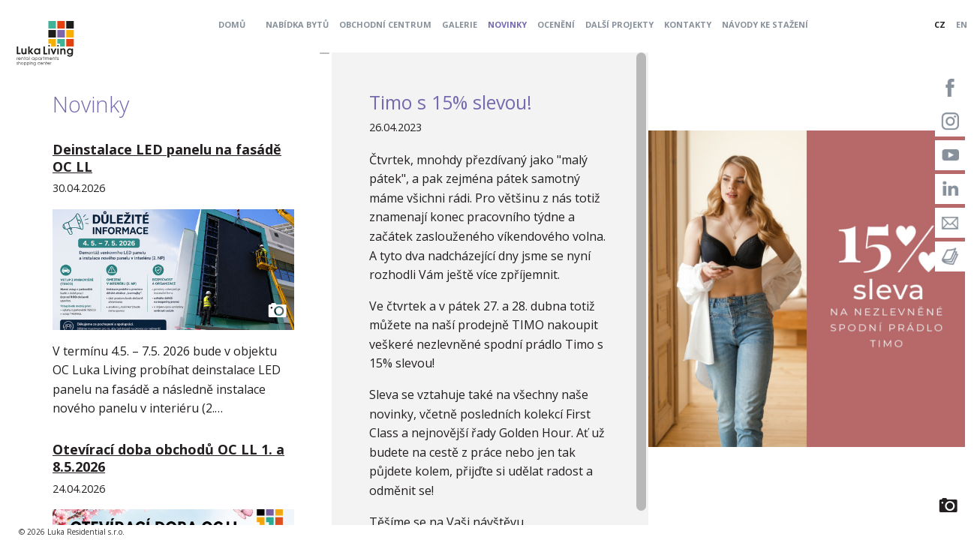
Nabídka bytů (297, 24)
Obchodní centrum (385, 24)
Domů (232, 24)
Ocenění (556, 24)
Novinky (507, 24)
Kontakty (688, 24)
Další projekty (619, 24)
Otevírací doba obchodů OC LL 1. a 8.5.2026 (168, 458)
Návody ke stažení (765, 24)
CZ (940, 24)
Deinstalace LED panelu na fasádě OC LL (167, 158)
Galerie (460, 24)
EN (962, 24)
